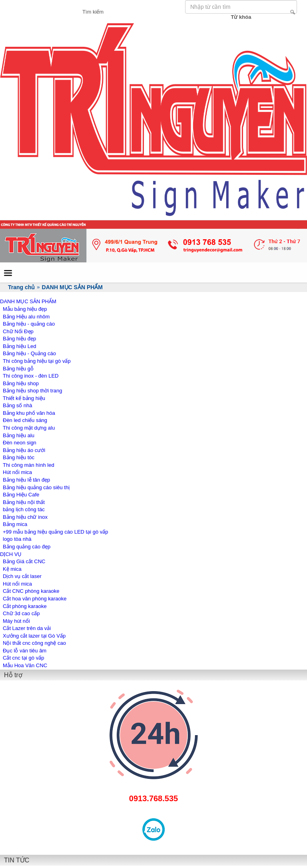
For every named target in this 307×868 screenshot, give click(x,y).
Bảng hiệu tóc (19, 457)
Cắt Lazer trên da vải (27, 628)
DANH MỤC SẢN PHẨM (28, 301)
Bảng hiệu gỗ (18, 369)
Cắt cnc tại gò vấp (23, 658)
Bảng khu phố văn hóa (29, 413)
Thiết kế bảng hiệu (24, 398)
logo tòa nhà (17, 539)
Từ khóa (241, 17)
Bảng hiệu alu (19, 435)
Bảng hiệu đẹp (19, 339)
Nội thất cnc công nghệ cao (34, 643)
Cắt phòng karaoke (25, 606)
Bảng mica (15, 524)
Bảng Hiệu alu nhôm (26, 317)
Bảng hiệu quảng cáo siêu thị (36, 487)
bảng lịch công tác (24, 509)
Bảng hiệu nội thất (24, 502)
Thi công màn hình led (29, 465)
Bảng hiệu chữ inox (25, 517)
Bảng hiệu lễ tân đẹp (26, 480)
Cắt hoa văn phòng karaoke (35, 599)
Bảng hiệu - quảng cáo (29, 324)
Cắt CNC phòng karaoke (31, 591)
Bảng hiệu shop (21, 383)
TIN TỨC (17, 860)
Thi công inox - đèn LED (31, 376)
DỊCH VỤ (11, 554)
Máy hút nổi (16, 621)
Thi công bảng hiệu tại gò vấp (37, 361)
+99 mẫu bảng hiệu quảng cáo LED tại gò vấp (56, 532)
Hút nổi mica (17, 472)
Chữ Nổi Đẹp (18, 331)
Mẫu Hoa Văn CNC (25, 665)
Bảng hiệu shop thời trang (32, 391)
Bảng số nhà (18, 405)
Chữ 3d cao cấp (21, 613)
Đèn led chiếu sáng (25, 420)
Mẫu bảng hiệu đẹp (25, 309)
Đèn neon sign (20, 443)
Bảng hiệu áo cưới (24, 450)
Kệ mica (12, 569)
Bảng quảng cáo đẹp (27, 547)
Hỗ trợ (13, 675)
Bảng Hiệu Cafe (21, 495)
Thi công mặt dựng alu (29, 428)
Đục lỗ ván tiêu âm (25, 651)
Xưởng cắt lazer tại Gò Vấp (34, 636)
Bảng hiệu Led (19, 346)
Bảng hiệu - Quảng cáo (29, 353)
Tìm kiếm (293, 12)
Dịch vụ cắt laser (22, 576)
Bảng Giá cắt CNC (24, 561)
